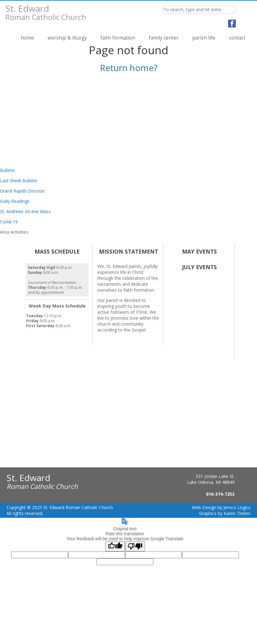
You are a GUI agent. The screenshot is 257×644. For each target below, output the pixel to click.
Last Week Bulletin (19, 181)
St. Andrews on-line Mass (25, 211)
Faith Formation (118, 38)
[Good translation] (115, 546)
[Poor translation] (135, 546)
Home (27, 38)
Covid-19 (9, 222)
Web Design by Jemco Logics (221, 507)
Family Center (164, 38)
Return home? (129, 68)
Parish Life (204, 38)
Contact (237, 38)
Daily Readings (15, 201)
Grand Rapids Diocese (22, 191)
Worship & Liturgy (67, 38)
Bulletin (7, 170)
